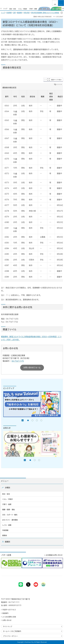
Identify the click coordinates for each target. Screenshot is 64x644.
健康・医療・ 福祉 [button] (9, 510)
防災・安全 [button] (6, 494)
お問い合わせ (7, 620)
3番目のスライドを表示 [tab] (37, 420)
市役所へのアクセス (9, 610)
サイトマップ (8, 627)
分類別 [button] (7, 488)
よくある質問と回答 (9, 617)
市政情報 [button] (5, 530)
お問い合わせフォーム (32, 368)
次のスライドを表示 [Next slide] (63, 9)
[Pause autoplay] (23, 420)
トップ (3, 13)
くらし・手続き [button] (8, 499)
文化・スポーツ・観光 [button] (10, 515)
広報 (14, 13)
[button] (55, 3)
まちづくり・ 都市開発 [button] (10, 520)
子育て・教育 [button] (7, 504)
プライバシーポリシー (11, 636)
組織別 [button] (7, 542)
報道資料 (20, 13)
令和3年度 (26, 13)
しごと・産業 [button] (7, 525)
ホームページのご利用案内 (12, 631)
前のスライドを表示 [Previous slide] (1, 9)
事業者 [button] (5, 535)
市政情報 (9, 13)
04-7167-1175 (18, 361)
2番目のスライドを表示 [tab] (32, 420)
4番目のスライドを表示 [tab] (41, 420)
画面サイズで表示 (56, 80)
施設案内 (5, 613)
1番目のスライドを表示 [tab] (28, 420)
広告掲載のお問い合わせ (54, 555)
